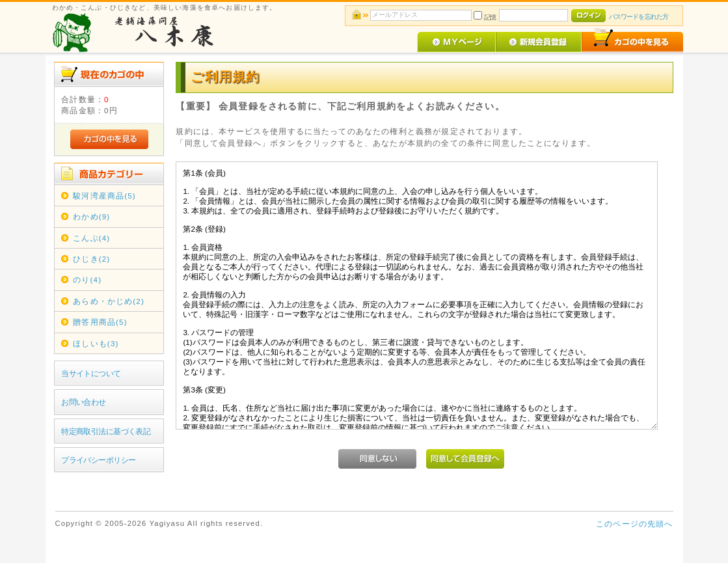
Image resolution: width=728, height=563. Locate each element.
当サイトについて (91, 373)
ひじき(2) (91, 259)
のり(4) (87, 280)
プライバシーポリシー (98, 460)
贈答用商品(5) (100, 322)
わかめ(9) (91, 216)
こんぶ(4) (91, 238)
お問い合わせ (84, 402)
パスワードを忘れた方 (639, 17)
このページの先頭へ (634, 524)
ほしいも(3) (96, 343)
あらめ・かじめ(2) (109, 301)
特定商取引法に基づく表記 (106, 431)
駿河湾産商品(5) (104, 196)
